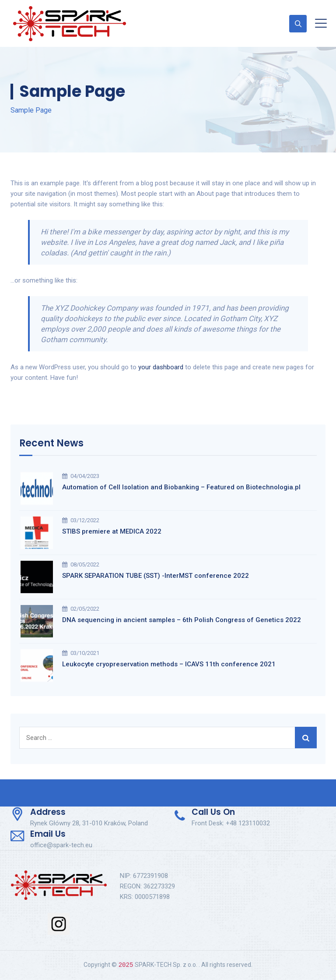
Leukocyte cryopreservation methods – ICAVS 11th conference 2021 (169, 664)
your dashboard (161, 367)
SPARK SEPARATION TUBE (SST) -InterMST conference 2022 (156, 576)
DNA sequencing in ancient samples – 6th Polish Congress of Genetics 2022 (182, 620)
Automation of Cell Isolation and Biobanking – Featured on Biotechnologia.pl (181, 487)
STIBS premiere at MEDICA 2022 (112, 531)
